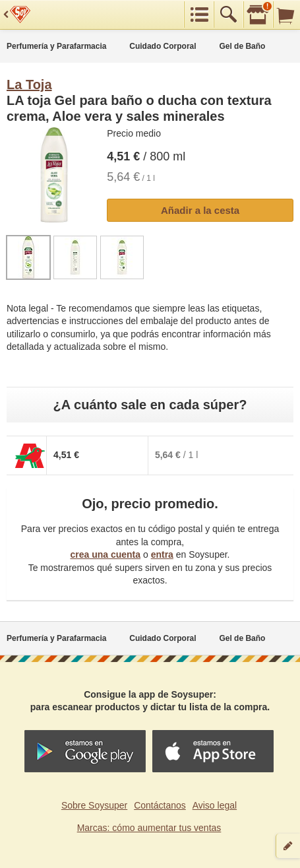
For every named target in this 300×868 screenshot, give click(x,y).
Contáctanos (160, 805)
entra (162, 554)
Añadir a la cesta (200, 210)
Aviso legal (215, 805)
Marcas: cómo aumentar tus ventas (149, 828)
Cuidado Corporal (163, 46)
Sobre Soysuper (94, 805)
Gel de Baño (242, 46)
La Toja (29, 84)
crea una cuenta (105, 554)
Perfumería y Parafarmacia (56, 46)
